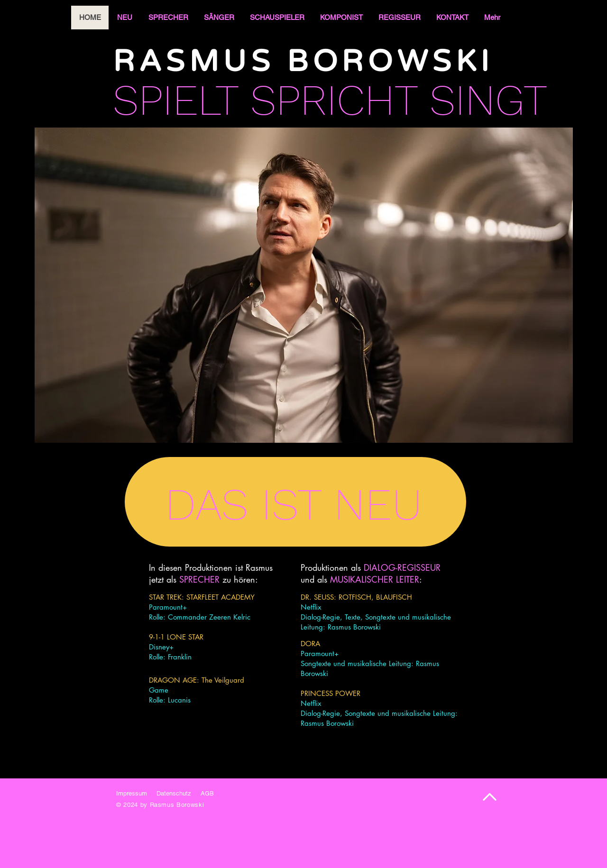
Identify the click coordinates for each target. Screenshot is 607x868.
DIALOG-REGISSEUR (402, 567)
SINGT (488, 100)
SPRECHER (199, 579)
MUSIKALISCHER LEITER (375, 579)
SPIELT (175, 100)
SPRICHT (334, 100)
